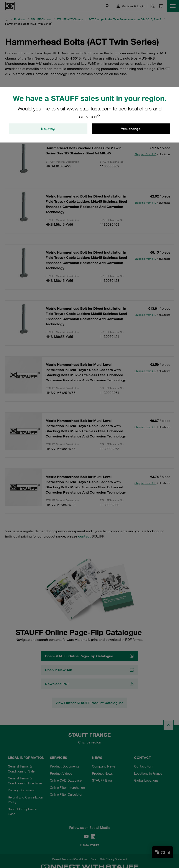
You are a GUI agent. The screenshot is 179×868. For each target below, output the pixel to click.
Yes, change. (131, 129)
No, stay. (48, 129)
